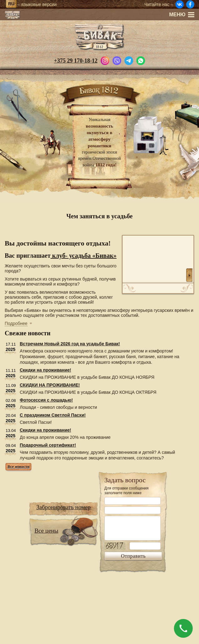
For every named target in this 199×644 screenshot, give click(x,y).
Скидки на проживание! (45, 370)
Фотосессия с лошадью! (46, 400)
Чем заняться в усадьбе (99, 216)
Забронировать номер (64, 507)
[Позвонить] (183, 628)
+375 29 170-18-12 (76, 61)
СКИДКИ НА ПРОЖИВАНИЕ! (50, 385)
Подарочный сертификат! (48, 445)
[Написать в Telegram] (129, 60)
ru (11, 4)
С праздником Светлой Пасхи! (53, 415)
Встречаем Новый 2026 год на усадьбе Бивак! (70, 344)
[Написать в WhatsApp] (141, 60)
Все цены (46, 531)
